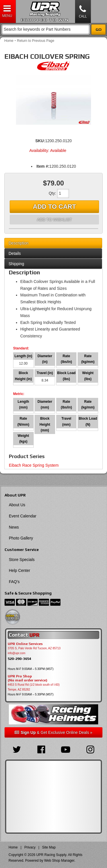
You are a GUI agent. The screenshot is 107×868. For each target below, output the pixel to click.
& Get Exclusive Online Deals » (53, 732)
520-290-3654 (19, 659)
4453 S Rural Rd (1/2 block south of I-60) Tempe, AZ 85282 (34, 687)
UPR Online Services (25, 644)
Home (9, 41)
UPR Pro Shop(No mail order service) (28, 678)
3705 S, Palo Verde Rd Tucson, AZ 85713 (34, 648)
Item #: (43, 166)
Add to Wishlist (54, 220)
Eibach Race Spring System (34, 465)
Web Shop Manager (59, 861)
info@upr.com (17, 653)
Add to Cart (54, 207)
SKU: (40, 141)
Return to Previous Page (36, 41)
